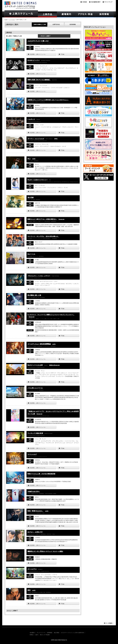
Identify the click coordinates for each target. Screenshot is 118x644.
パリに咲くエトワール (35, 388)
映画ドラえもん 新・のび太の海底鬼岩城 (41, 474)
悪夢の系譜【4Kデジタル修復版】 (39, 80)
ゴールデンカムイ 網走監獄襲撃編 (39, 344)
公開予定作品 (56, 24)
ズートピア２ (32, 569)
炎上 (29, 159)
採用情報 (50, 633)
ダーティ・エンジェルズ (36, 139)
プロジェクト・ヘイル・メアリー (39, 276)
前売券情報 (73, 24)
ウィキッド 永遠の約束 (35, 433)
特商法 (32, 635)
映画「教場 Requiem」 (35, 511)
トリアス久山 (12, 20)
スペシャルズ (32, 454)
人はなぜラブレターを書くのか (38, 41)
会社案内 (32, 633)
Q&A (37, 635)
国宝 (29, 590)
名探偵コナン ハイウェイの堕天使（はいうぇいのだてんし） (48, 100)
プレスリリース (41, 633)
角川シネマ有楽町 (45, 635)
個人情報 (57, 633)
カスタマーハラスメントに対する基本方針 (72, 633)
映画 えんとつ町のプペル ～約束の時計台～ (42, 219)
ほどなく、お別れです (35, 532)
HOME (6, 20)
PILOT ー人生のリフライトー (38, 180)
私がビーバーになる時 (35, 365)
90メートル (31, 254)
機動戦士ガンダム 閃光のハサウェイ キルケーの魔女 (45, 551)
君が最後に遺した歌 (34, 295)
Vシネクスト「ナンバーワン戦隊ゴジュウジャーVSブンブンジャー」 (51, 315)
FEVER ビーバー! (34, 60)
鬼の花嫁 (31, 197)
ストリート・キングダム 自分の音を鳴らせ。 (43, 236)
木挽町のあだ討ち (34, 491)
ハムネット (31, 119)
